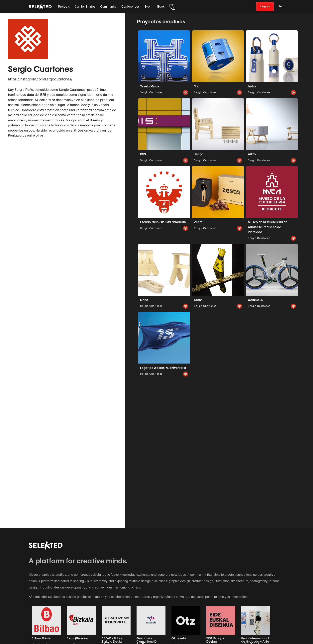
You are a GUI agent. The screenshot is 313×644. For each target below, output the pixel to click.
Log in (265, 6)
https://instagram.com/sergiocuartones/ (40, 79)
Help (281, 6)
